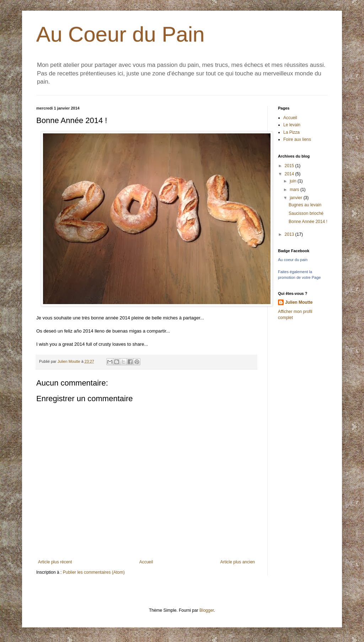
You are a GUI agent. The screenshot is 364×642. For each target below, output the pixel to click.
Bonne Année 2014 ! (308, 222)
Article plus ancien (238, 562)
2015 (290, 166)
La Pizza (291, 132)
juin (294, 181)
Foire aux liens (297, 139)
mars (295, 190)
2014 (290, 174)
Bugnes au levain (305, 205)
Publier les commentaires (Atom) (94, 572)
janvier (297, 198)
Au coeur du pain (293, 260)
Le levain (292, 125)
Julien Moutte (299, 302)
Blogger (207, 610)
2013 (290, 234)
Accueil (146, 562)
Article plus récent (55, 562)
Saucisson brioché (306, 213)
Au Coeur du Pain (121, 34)
